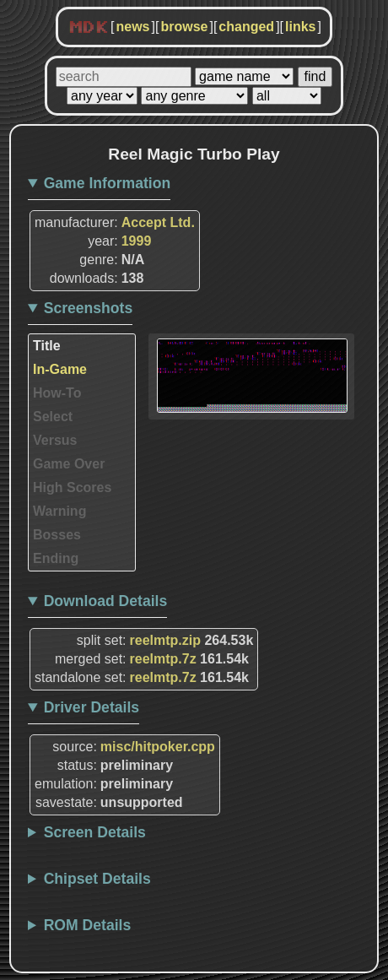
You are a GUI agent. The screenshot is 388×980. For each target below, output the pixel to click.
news (132, 27)
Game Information (108, 183)
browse (184, 27)
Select (53, 417)
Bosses (57, 535)
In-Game (60, 369)
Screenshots (89, 308)
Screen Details (95, 832)
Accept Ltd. (158, 222)
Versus (55, 440)
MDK (89, 28)
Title (47, 346)
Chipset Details (97, 879)
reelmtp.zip (165, 640)
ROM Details (88, 925)
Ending (56, 558)
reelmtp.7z (163, 659)
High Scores (72, 487)
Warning (59, 511)
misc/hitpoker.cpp (158, 747)
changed (246, 27)
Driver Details (92, 707)
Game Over (69, 464)
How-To (57, 393)
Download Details (106, 601)
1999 (137, 241)
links (300, 27)
